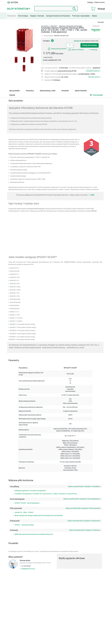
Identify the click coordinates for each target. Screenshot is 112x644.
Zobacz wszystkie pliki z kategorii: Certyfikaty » (84, 487)
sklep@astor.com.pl (28, 569)
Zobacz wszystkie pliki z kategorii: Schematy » (85, 530)
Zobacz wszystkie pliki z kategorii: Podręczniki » (84, 521)
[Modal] (24, 40)
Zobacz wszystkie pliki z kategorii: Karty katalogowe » (82, 499)
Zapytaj (12, 95)
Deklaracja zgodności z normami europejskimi (30, 491)
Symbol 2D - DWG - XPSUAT (24, 512)
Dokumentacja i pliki (48, 91)
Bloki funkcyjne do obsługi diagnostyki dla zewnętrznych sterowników (39, 516)
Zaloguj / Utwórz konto (96, 2)
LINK (92, 195)
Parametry (30, 91)
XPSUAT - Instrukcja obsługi (24, 525)
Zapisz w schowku (76, 50)
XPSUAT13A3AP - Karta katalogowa (27, 503)
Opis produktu (15, 91)
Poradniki (65, 91)
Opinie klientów (81, 91)
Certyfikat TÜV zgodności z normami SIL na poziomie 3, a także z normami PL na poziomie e (46, 494)
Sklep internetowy (18, 9)
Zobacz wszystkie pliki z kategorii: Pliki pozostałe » (83, 508)
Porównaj (93, 50)
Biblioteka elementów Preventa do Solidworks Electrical (34, 534)
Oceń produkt (96, 95)
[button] (11, 61)
